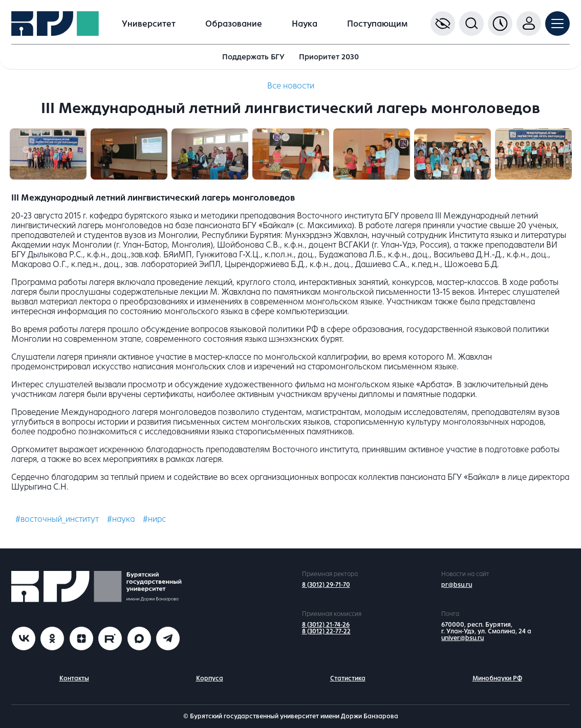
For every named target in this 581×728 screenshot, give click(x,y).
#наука (121, 519)
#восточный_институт (57, 519)
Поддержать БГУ (253, 57)
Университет (149, 24)
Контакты (74, 678)
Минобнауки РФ (497, 678)
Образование (234, 24)
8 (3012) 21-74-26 (326, 625)
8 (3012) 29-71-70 (326, 585)
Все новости (291, 86)
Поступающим (377, 24)
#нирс (154, 519)
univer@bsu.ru (462, 638)
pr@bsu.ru (457, 585)
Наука (305, 24)
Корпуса (210, 678)
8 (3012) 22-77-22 (326, 631)
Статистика (348, 678)
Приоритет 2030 (329, 57)
